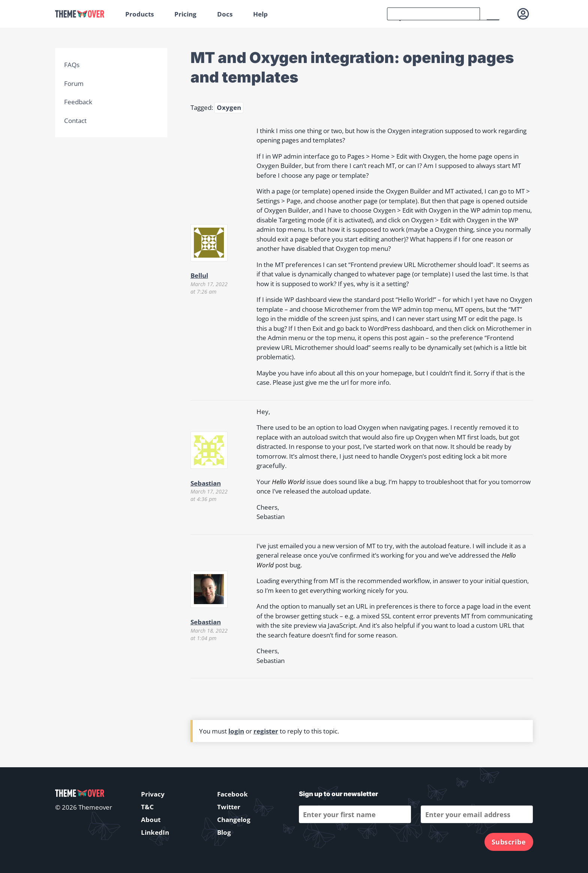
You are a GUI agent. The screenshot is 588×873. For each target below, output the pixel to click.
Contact (75, 121)
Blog (224, 832)
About (151, 820)
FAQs (72, 65)
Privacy (153, 794)
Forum (74, 83)
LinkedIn (155, 832)
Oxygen (229, 107)
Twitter (229, 807)
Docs (225, 14)
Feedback (78, 102)
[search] (433, 14)
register (266, 731)
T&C (147, 807)
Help (260, 14)
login (236, 731)
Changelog (234, 820)
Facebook (232, 794)
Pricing (185, 14)
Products (139, 14)
